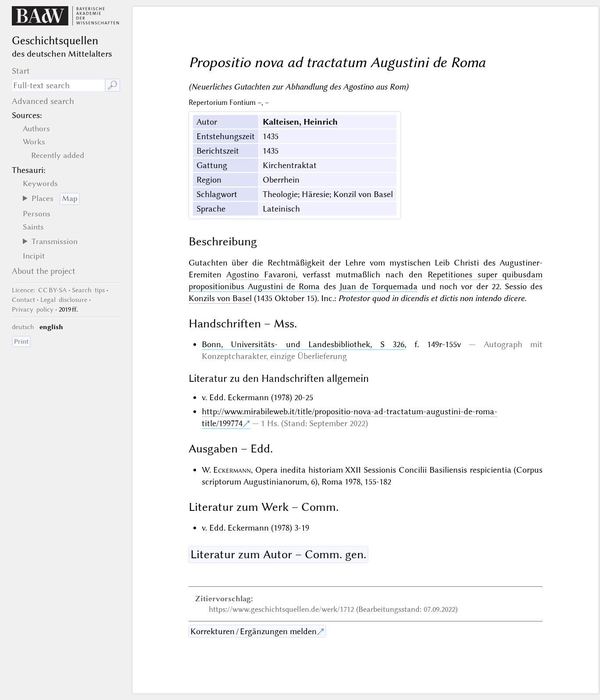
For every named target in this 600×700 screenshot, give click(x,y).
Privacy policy (33, 309)
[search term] (58, 85)
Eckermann (232, 470)
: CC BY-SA (39, 290)
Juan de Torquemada (379, 286)
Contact (23, 300)
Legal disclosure (64, 300)
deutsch (23, 327)
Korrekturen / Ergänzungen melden (254, 631)
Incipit (34, 256)
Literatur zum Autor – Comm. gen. (278, 554)
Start (21, 71)
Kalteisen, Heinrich (300, 122)
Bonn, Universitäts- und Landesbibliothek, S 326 (303, 344)
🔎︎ (112, 85)
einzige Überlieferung (309, 356)
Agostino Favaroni (261, 275)
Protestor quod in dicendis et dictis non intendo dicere (431, 298)
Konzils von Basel (220, 298)
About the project (44, 271)
